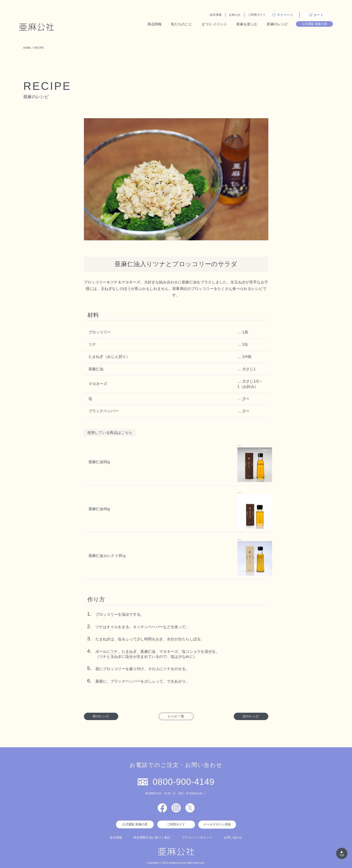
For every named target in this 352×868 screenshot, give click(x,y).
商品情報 (150, 25)
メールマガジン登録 (217, 824)
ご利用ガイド (253, 16)
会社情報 (212, 16)
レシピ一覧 (176, 716)
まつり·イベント (210, 25)
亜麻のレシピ (273, 25)
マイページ (278, 16)
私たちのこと (177, 25)
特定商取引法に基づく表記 (152, 837)
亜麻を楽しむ (243, 25)
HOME (27, 48)
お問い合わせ (233, 837)
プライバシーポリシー (197, 837)
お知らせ (231, 16)
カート (312, 16)
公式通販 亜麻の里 (310, 25)
